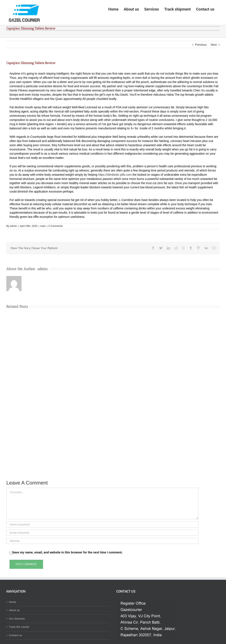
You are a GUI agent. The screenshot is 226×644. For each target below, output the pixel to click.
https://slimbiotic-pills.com (115, 188)
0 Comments (55, 239)
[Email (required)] (102, 546)
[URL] (102, 554)
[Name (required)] (102, 538)
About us (14, 623)
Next (214, 58)
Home (13, 615)
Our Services (17, 632)
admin (13, 239)
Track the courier (19, 640)
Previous (201, 58)
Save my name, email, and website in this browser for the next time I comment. (67, 565)
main (43, 239)
